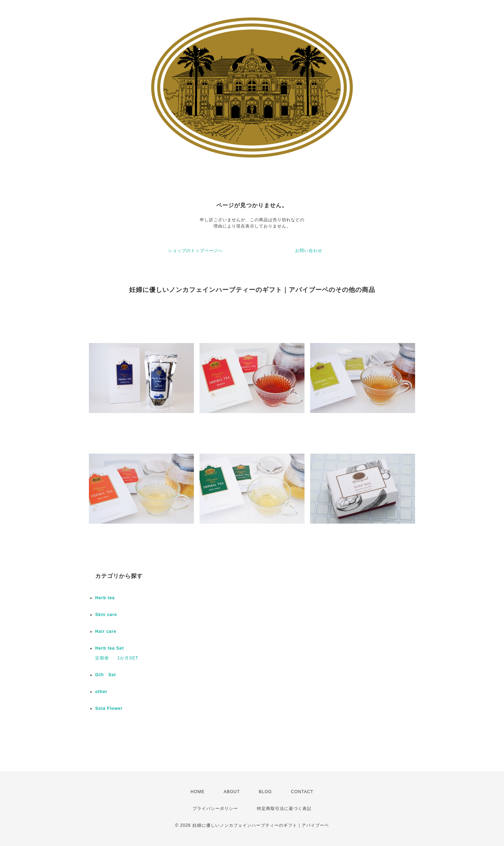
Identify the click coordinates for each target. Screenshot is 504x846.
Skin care (106, 615)
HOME (198, 792)
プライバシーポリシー (215, 809)
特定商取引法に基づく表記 (284, 809)
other (101, 692)
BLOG (265, 792)
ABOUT (232, 792)
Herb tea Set (110, 648)
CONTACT (302, 792)
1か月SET (128, 658)
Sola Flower (109, 708)
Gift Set (106, 675)
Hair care (106, 631)
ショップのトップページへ (195, 251)
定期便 (102, 658)
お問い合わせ (309, 251)
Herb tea (105, 598)
